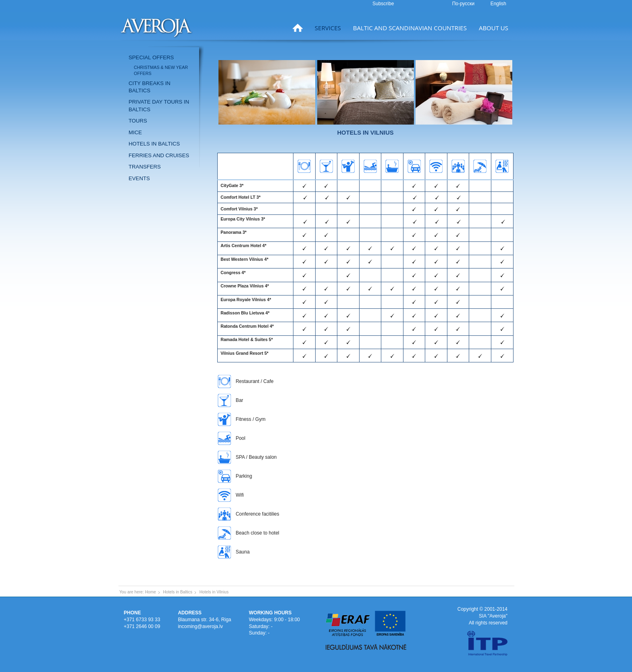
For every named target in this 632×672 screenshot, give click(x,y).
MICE (135, 132)
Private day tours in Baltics (159, 105)
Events (139, 178)
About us (494, 28)
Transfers (145, 167)
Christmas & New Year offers (161, 70)
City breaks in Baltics (150, 87)
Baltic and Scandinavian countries (410, 28)
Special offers (151, 57)
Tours (138, 121)
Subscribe (383, 4)
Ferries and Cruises (159, 155)
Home (151, 592)
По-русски (464, 4)
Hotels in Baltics (154, 144)
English (498, 4)
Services (328, 28)
